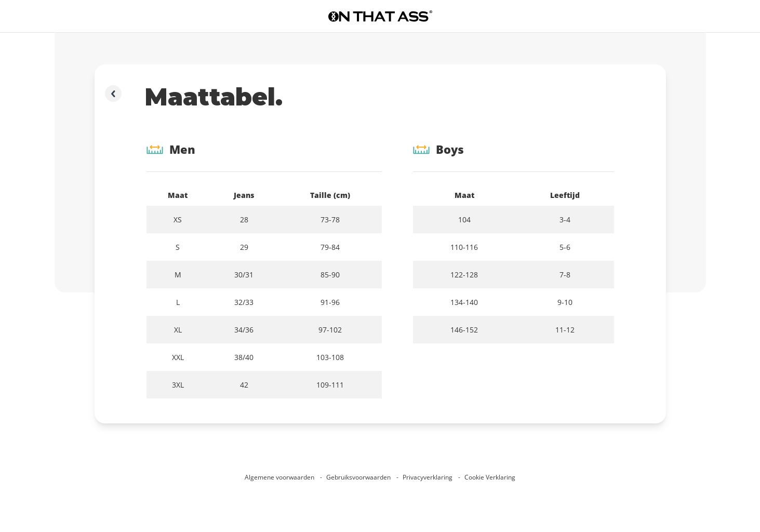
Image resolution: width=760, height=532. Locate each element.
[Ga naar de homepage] (380, 16)
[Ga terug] (113, 94)
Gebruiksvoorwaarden (359, 477)
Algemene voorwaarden (280, 477)
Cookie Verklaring (490, 477)
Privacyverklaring (428, 477)
